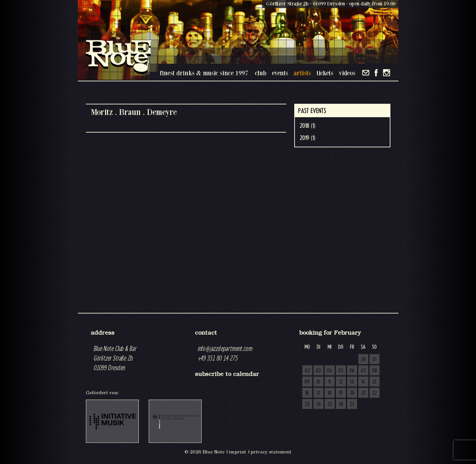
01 (374, 360)
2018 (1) (308, 126)
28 (363, 360)
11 (330, 382)
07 (363, 371)
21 (363, 393)
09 (307, 382)
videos (347, 73)
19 (341, 393)
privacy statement (271, 452)
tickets (325, 73)
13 (352, 382)
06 (352, 371)
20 (352, 393)
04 (330, 371)
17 (318, 393)
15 (374, 382)
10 (318, 382)
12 (341, 382)
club (261, 73)
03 (318, 371)
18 (330, 393)
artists (302, 73)
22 (374, 393)
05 (341, 371)
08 (374, 371)
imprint (238, 452)
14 (363, 382)
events (280, 73)
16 (307, 393)
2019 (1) (308, 138)
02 (307, 371)
